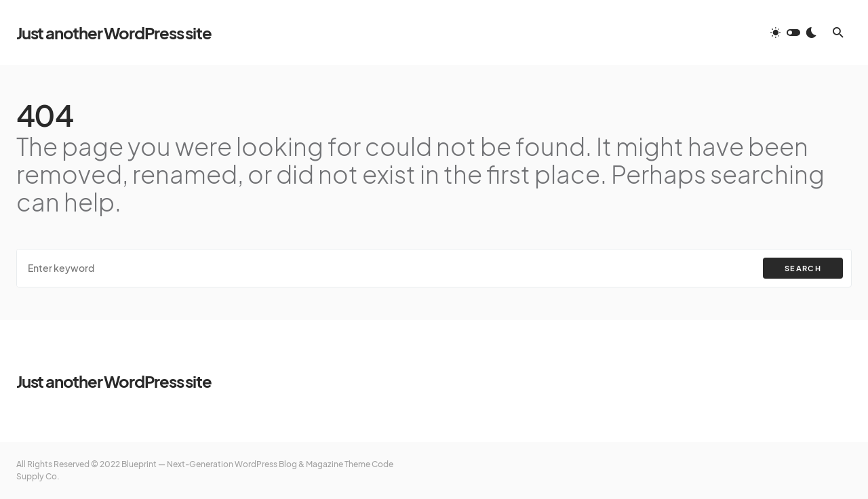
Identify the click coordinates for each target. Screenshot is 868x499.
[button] (793, 33)
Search (803, 268)
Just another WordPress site (114, 33)
